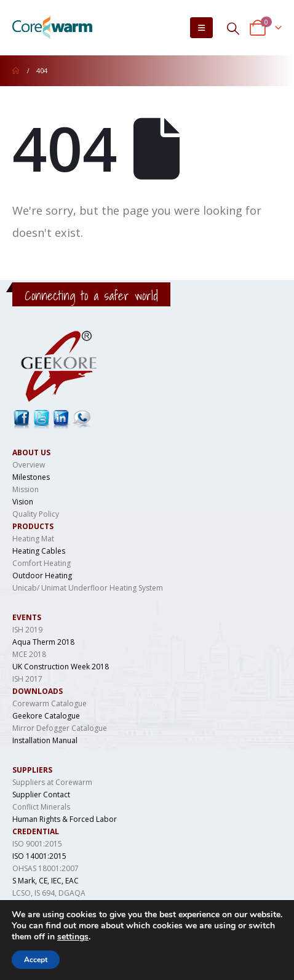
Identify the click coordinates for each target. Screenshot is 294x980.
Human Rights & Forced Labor (65, 819)
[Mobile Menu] (201, 28)
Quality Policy (36, 514)
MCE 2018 (29, 654)
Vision (23, 502)
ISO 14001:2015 (39, 856)
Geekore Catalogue (46, 716)
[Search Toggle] (233, 28)
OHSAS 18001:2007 (46, 868)
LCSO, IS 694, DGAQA (49, 893)
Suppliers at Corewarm (52, 782)
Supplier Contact (41, 795)
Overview (29, 465)
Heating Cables (39, 551)
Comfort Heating (42, 563)
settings (73, 937)
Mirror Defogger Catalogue (60, 728)
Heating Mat (33, 539)
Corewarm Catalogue (50, 703)
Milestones (31, 477)
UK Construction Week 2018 (61, 667)
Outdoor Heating (42, 576)
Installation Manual (45, 740)
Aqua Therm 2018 (43, 642)
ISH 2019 (27, 630)
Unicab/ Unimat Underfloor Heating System (88, 588)
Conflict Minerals (41, 807)
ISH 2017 (27, 679)
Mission (26, 489)
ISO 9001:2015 (37, 844)
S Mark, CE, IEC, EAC (46, 881)
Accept (36, 960)
